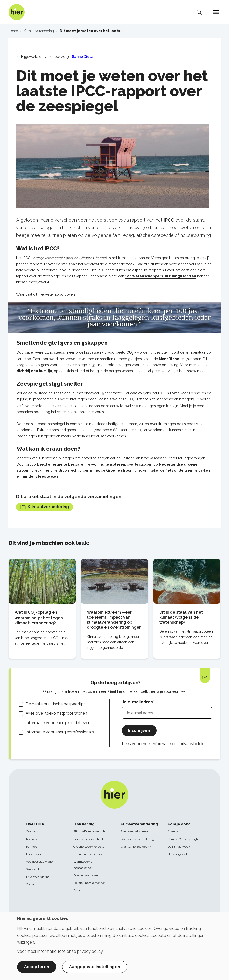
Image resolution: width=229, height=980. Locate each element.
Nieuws (32, 839)
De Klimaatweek (179, 847)
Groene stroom (120, 470)
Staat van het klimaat (135, 831)
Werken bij (34, 869)
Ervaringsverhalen (86, 875)
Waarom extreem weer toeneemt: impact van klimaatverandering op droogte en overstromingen (114, 620)
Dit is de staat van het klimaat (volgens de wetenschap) (181, 617)
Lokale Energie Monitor (89, 883)
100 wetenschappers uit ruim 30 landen (161, 276)
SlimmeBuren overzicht (90, 831)
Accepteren (37, 967)
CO (130, 352)
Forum (78, 890)
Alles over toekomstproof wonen (56, 713)
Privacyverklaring (38, 877)
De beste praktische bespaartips (56, 704)
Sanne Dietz (82, 57)
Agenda (173, 831)
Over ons (32, 831)
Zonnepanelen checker (89, 854)
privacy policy (90, 951)
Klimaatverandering (45, 507)
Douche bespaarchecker (90, 839)
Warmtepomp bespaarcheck (83, 865)
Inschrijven (139, 730)
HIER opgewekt (178, 854)
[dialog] (114, 946)
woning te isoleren (108, 464)
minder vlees (34, 476)
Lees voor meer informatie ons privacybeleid (163, 744)
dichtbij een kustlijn (34, 371)
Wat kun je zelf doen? (136, 847)
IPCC (169, 220)
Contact (31, 884)
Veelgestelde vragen (40, 862)
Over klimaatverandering (137, 839)
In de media (34, 854)
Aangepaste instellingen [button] (95, 967)
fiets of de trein (179, 470)
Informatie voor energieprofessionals (60, 732)
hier (46, 470)
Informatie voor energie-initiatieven (58, 723)
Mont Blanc (169, 359)
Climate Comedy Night (183, 839)
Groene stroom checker (89, 847)
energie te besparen (67, 464)
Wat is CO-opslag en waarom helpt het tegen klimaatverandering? (39, 618)
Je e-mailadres (137, 702)
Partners (32, 847)
